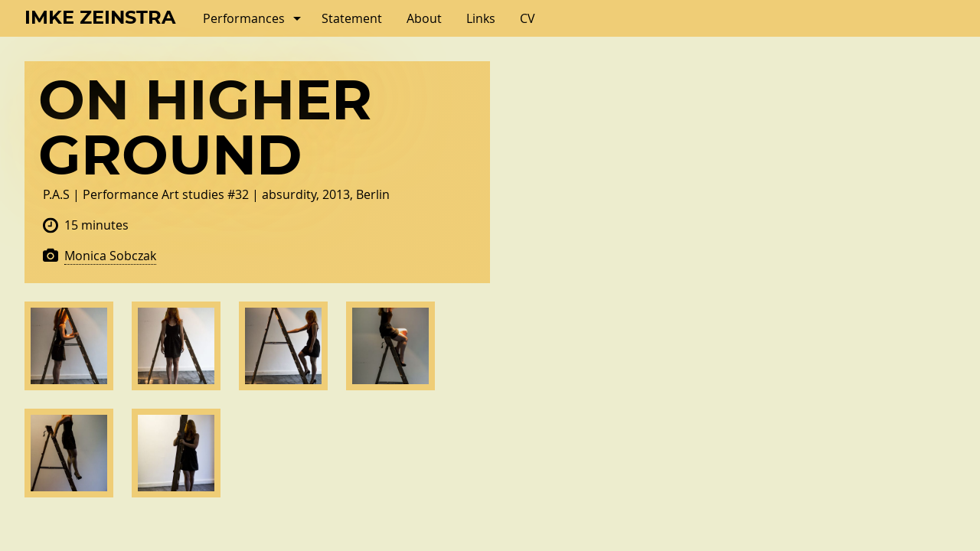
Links (481, 18)
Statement (352, 18)
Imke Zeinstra (100, 18)
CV (528, 18)
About (424, 18)
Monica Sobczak (110, 256)
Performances (244, 18)
